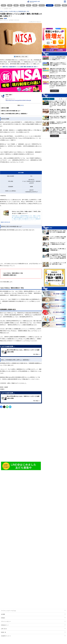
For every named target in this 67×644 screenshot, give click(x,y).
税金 (22, 5)
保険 (35, 5)
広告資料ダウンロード (6, 636)
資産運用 (50, 5)
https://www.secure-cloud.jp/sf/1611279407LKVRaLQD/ (18, 100)
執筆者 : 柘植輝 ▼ (9, 95)
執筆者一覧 (3, 632)
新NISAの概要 (5, 108)
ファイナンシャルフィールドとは (8, 611)
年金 (29, 5)
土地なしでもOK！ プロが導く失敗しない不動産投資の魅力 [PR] (14, 11)
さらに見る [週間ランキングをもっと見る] (54, 136)
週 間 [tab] (48, 99)
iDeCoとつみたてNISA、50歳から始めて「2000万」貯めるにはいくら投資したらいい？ (58, 118)
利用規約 (3, 618)
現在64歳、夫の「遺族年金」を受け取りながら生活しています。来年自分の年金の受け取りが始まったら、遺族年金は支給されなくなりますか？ (58, 112)
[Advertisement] (21, 449)
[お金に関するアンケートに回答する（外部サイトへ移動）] (54, 278)
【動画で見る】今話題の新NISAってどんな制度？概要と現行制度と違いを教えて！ (20, 67)
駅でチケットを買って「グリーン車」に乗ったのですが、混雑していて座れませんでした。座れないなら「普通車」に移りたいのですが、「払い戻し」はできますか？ (58, 104)
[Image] (21, 466)
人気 (3, 5)
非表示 (22, 105)
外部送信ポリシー (5, 625)
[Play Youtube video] (21, 80)
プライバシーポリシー (6, 621)
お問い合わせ (4, 629)
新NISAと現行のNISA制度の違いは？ (11, 111)
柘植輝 (5, 18)
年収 (10, 5)
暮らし (58, 5)
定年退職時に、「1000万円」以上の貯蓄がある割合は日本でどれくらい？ (58, 123)
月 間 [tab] (60, 99)
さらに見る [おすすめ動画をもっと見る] (54, 91)
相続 (16, 5)
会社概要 (3, 614)
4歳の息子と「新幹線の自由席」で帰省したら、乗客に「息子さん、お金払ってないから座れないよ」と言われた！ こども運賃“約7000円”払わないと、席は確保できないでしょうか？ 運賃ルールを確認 (58, 130)
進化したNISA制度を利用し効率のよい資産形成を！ (14, 114)
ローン (42, 5)
